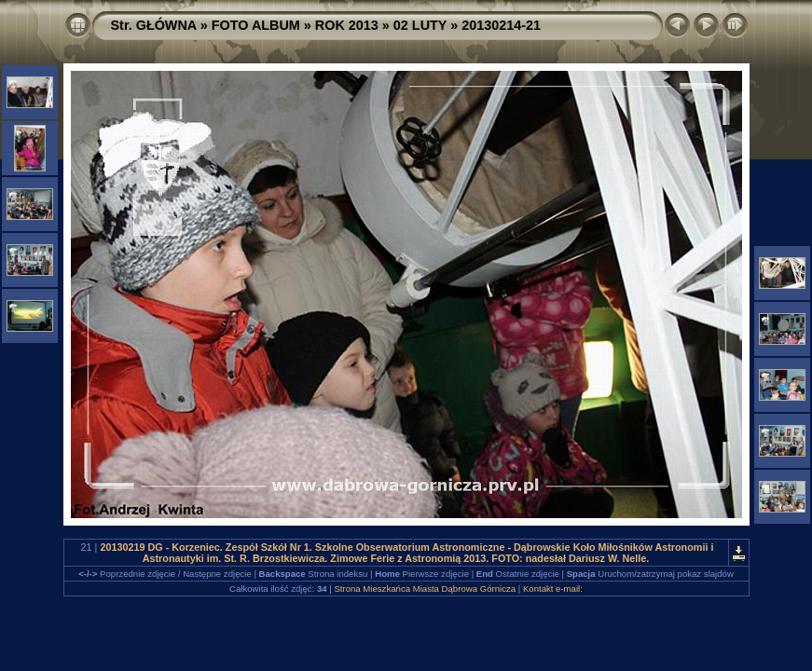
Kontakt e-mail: (553, 589)
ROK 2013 (347, 25)
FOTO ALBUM (256, 25)
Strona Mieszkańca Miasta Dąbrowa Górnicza (425, 589)
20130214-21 (501, 25)
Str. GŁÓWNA (154, 25)
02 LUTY (420, 25)
